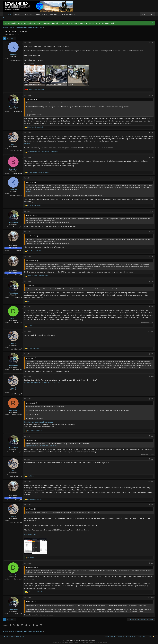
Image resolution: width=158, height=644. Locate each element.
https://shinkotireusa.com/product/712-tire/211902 (42, 382)
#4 (153, 157)
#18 (152, 505)
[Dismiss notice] (153, 23)
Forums (8, 14)
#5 (153, 178)
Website (27, 143)
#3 (153, 133)
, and (35, 127)
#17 (152, 482)
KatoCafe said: (30, 100)
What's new (40, 14)
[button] (46, 14)
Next (12, 38)
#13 (152, 376)
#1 (153, 43)
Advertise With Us (68, 14)
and (37, 90)
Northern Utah (18, 323)
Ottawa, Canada (17, 173)
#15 (152, 436)
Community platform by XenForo (79, 640)
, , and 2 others (39, 172)
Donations (53, 14)
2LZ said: (29, 286)
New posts (7, 18)
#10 (152, 307)
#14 (152, 399)
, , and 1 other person (43, 152)
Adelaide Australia (17, 415)
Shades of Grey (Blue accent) (14, 636)
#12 (152, 354)
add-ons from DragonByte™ (74, 642)
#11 (152, 331)
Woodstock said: (31, 261)
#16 (152, 459)
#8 (153, 257)
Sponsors (18, 14)
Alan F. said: (30, 182)
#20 (152, 598)
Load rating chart (30, 534)
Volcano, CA (18, 250)
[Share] (150, 43)
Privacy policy (142, 636)
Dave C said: (30, 358)
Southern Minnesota (16, 60)
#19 (152, 563)
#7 (153, 232)
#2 (153, 95)
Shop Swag (29, 14)
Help (150, 636)
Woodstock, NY (17, 111)
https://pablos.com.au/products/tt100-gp (39, 422)
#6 (153, 211)
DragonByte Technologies (96, 642)
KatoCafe (8, 34)
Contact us (121, 636)
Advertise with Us (110, 636)
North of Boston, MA (16, 150)
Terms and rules (131, 636)
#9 (153, 281)
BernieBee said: (31, 215)
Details (105, 642)
